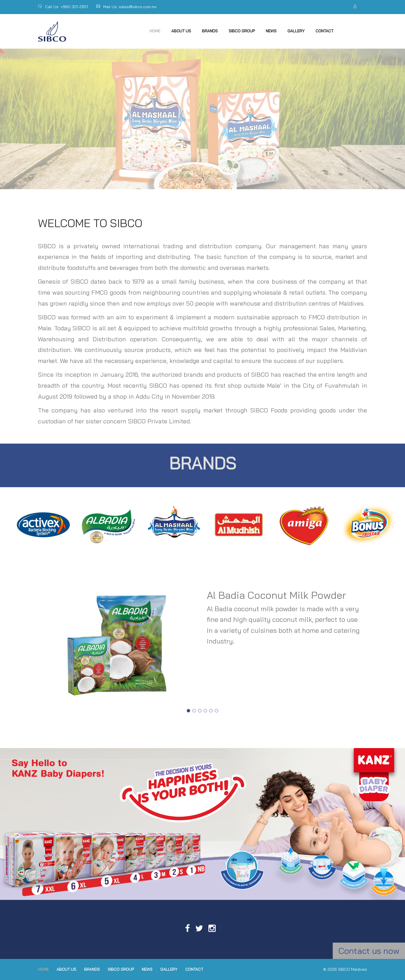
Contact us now (369, 951)
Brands (210, 31)
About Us (181, 31)
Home (155, 31)
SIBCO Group (242, 31)
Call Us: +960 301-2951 (63, 7)
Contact (324, 31)
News (271, 31)
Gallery (296, 31)
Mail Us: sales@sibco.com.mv (126, 7)
